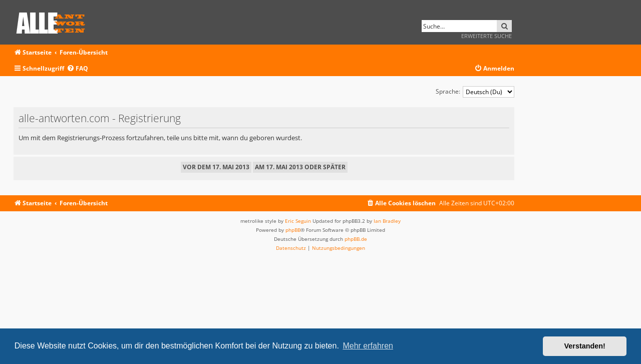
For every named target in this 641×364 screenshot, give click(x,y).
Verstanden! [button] (585, 346)
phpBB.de (356, 239)
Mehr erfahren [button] (368, 346)
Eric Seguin (298, 221)
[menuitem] (77, 69)
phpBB (293, 230)
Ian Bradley (387, 221)
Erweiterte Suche (487, 36)
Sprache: (448, 91)
